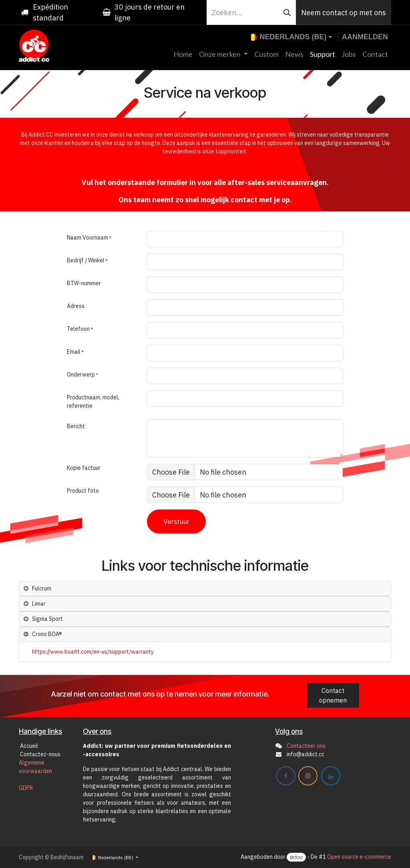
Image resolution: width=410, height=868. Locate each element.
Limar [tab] (39, 604)
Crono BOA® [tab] (47, 634)
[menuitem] (183, 54)
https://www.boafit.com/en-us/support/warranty (93, 652)
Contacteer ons (306, 746)
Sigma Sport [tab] (47, 619)
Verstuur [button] (176, 521)
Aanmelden (365, 37)
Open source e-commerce (359, 857)
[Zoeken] (287, 12)
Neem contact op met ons (344, 13)
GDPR (26, 788)
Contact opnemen (333, 695)
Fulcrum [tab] (42, 588)
